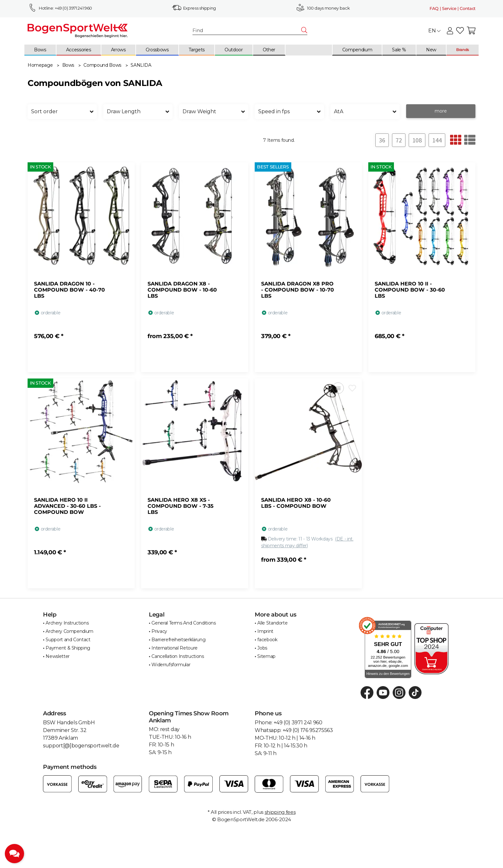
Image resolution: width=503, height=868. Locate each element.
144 (437, 140)
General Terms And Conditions (183, 623)
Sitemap (266, 656)
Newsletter (58, 656)
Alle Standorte (272, 623)
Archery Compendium (69, 631)
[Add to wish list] (352, 388)
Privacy (159, 631)
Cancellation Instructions (178, 656)
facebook (267, 640)
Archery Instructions (67, 623)
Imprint (265, 631)
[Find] (247, 31)
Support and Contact (68, 640)
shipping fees (280, 812)
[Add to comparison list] (338, 388)
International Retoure (175, 648)
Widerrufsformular (171, 665)
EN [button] (434, 31)
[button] (450, 31)
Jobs (262, 648)
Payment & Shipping (68, 648)
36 (382, 140)
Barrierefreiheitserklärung (178, 640)
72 (399, 140)
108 (417, 140)
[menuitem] (40, 50)
